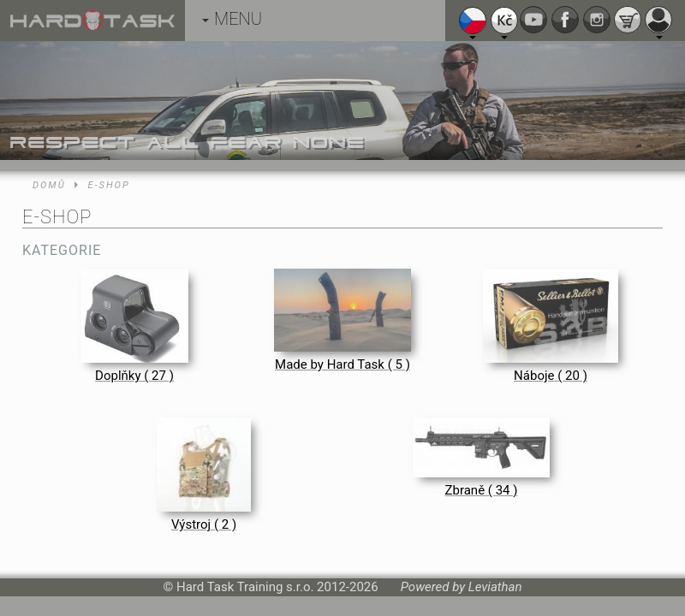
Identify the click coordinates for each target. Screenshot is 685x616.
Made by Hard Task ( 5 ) (342, 364)
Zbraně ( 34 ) (482, 490)
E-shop (109, 185)
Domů (49, 185)
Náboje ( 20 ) (551, 376)
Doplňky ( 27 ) (134, 376)
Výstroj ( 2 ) (204, 524)
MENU (232, 19)
